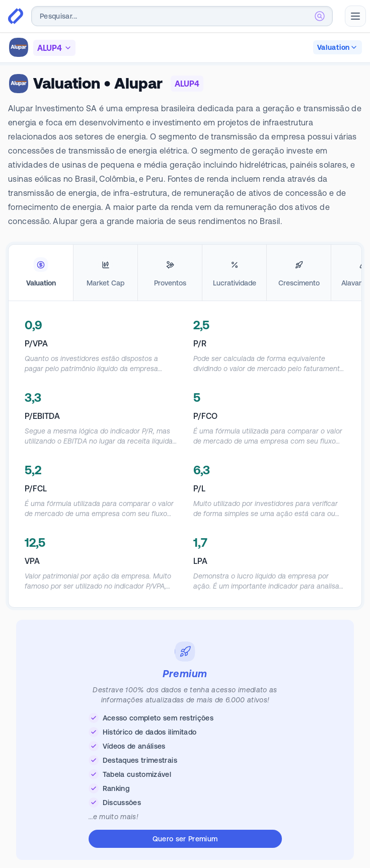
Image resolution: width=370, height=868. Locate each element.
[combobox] (182, 16)
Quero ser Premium (185, 839)
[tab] (41, 273)
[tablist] (185, 273)
